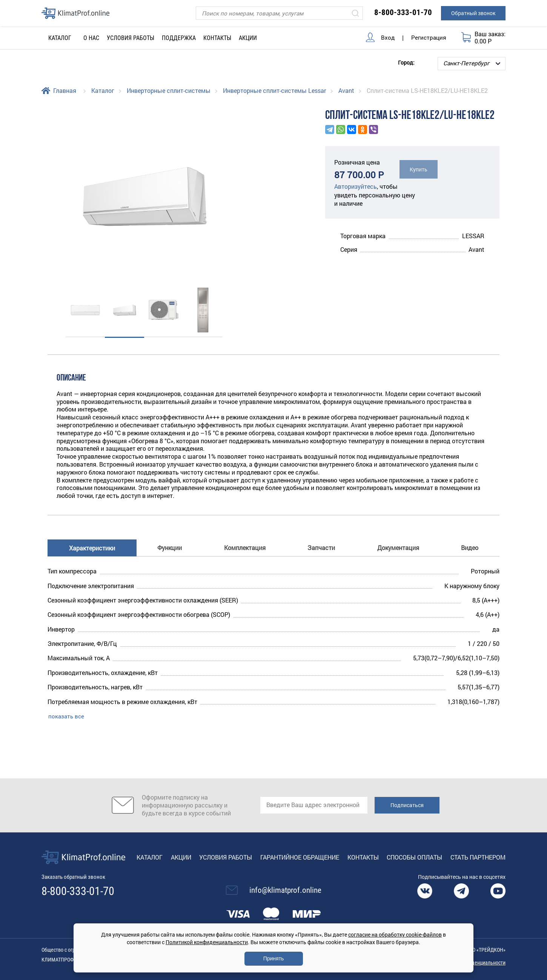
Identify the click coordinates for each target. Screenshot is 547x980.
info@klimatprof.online (285, 890)
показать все (66, 716)
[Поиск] (279, 13)
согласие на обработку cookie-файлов (395, 935)
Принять (274, 958)
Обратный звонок (473, 13)
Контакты (217, 38)
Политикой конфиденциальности (207, 942)
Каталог (103, 90)
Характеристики (92, 548)
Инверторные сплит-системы (169, 90)
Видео (470, 547)
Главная (65, 90)
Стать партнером (478, 857)
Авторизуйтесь (356, 186)
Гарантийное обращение (300, 857)
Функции (170, 547)
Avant (346, 90)
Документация (398, 547)
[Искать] (355, 13)
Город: (406, 62)
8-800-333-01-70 (403, 12)
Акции (248, 38)
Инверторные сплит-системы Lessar (274, 90)
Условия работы (131, 38)
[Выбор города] (472, 64)
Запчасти (321, 547)
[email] (314, 805)
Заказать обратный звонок (76, 877)
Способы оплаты (414, 857)
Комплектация (245, 547)
